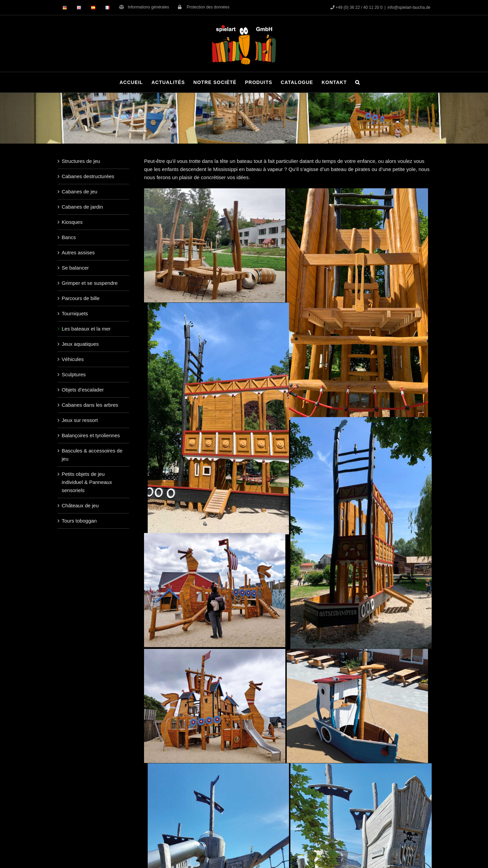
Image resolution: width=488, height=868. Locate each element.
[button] (358, 82)
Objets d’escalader (83, 390)
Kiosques (72, 222)
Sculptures (74, 374)
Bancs (69, 237)
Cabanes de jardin (82, 207)
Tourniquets (75, 313)
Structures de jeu (81, 161)
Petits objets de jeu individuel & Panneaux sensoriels (87, 482)
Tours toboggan (79, 521)
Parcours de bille (81, 298)
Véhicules (73, 359)
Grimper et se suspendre (90, 283)
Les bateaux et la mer (86, 329)
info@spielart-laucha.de (409, 7)
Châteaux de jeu (80, 505)
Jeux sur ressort (80, 420)
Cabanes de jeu (79, 192)
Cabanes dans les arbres (90, 405)
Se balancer (75, 268)
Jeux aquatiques (80, 344)
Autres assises (78, 252)
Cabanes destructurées (88, 176)
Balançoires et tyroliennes (91, 435)
